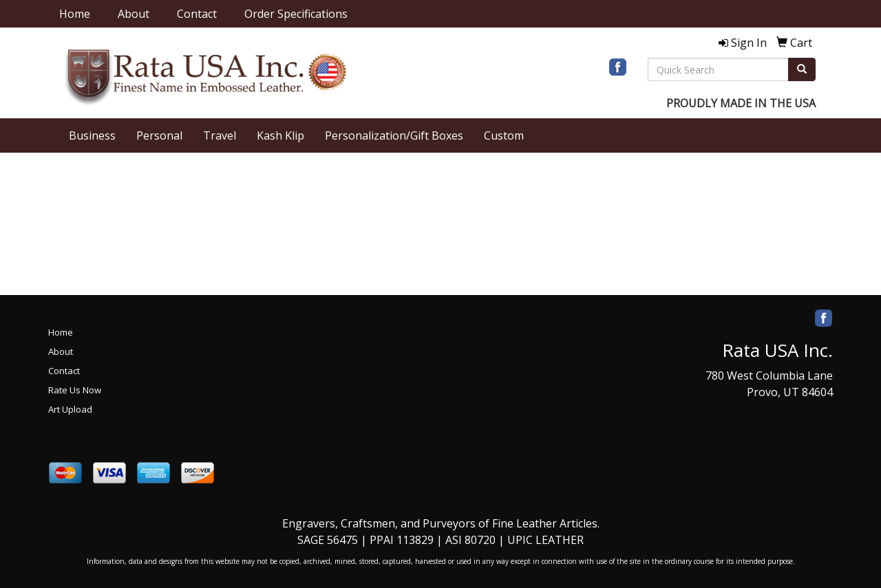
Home (75, 14)
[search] (802, 69)
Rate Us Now (75, 390)
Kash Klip (280, 135)
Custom (504, 135)
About (134, 14)
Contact (197, 14)
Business (92, 135)
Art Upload (70, 409)
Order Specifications (296, 14)
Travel (220, 135)
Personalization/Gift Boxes (394, 135)
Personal (159, 135)
